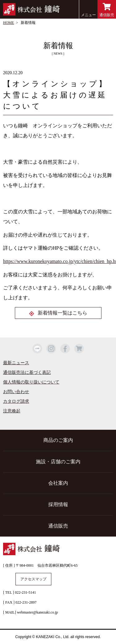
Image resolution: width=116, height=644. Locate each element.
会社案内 (58, 483)
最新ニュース (16, 363)
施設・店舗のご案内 (58, 462)
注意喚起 (12, 411)
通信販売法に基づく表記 (27, 372)
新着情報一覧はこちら (62, 313)
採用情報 (58, 504)
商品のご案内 (58, 440)
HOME (9, 23)
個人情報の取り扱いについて (31, 382)
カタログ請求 (16, 401)
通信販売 (107, 10)
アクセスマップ (33, 579)
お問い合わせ (16, 392)
